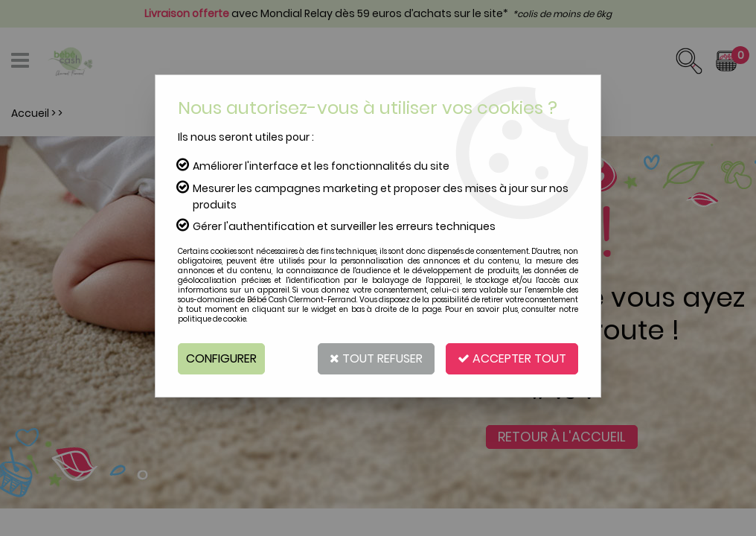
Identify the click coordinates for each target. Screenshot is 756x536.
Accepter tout (512, 358)
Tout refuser (376, 358)
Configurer (221, 358)
